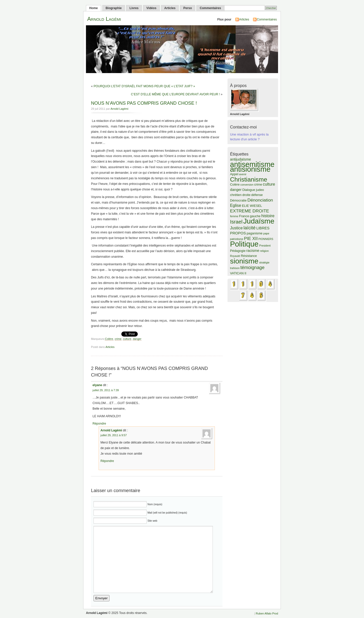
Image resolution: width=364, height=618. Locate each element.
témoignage (252, 267)
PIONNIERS (266, 239)
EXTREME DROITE (249, 211)
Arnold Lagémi (104, 19)
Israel (236, 222)
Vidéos (151, 8)
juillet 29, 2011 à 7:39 (106, 390)
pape (266, 233)
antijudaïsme (241, 159)
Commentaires (210, 8)
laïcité (249, 228)
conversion (247, 185)
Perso (188, 8)
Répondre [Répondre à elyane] (99, 424)
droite (246, 195)
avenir (243, 174)
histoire (268, 216)
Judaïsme (259, 221)
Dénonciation (260, 200)
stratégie (264, 262)
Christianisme (249, 179)
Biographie (114, 8)
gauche (255, 216)
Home (94, 8)
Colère (109, 339)
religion (264, 251)
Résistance (249, 256)
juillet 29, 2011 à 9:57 (113, 435)
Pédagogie (238, 251)
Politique (244, 244)
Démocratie (238, 200)
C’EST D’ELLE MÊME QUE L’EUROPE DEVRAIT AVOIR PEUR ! (175, 94)
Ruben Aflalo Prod (267, 613)
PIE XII (251, 238)
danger (137, 339)
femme (234, 216)
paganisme (255, 233)
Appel (234, 174)
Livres (134, 8)
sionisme (244, 261)
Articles (170, 8)
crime (118, 339)
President (265, 246)
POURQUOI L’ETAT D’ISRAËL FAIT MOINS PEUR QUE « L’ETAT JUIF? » (144, 86)
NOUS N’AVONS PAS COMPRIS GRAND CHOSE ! (144, 103)
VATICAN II (238, 273)
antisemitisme (252, 164)
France (244, 216)
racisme (253, 251)
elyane (97, 385)
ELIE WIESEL (252, 206)
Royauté (235, 256)
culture (127, 339)
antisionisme (250, 169)
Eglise (236, 205)
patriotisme (237, 239)
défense (257, 195)
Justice (236, 228)
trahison (235, 268)
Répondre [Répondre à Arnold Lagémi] (107, 461)
